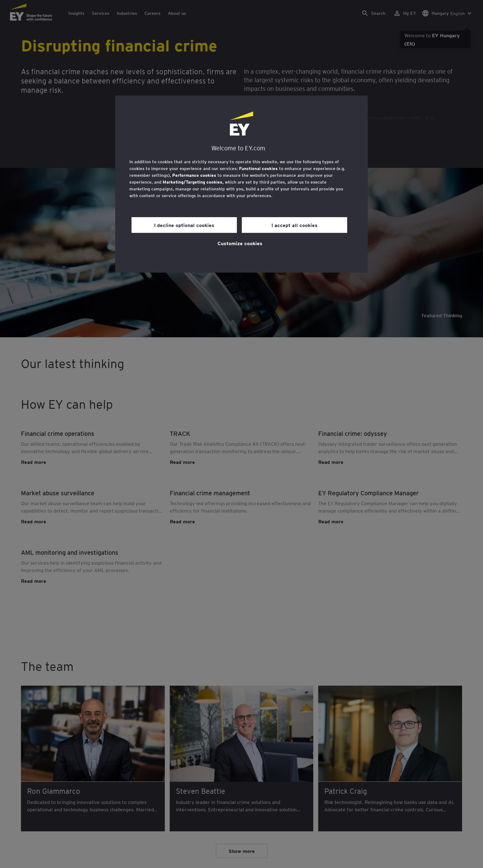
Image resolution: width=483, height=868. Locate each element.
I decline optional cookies (184, 225)
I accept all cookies (294, 225)
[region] (241, 184)
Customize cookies (240, 243)
